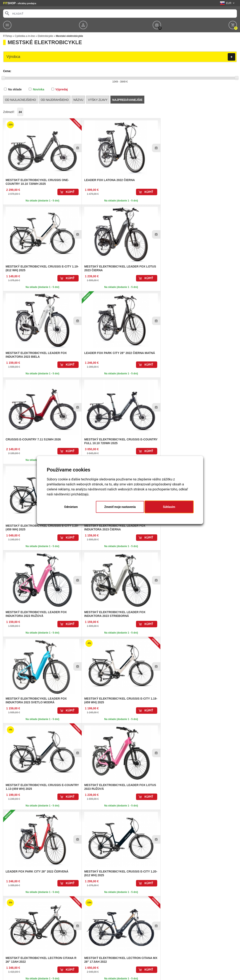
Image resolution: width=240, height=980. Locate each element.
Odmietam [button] (71, 507)
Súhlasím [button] (169, 507)
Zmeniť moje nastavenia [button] (120, 507)
